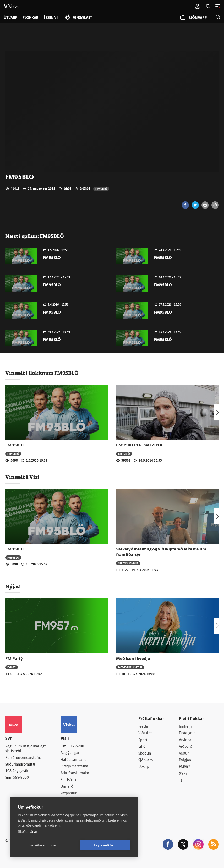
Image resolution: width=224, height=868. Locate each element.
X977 (183, 774)
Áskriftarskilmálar (75, 773)
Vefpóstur (69, 794)
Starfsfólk (68, 780)
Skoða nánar (28, 832)
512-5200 (76, 747)
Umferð (67, 787)
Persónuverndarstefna (23, 758)
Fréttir (143, 727)
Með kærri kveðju (133, 659)
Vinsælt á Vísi (22, 477)
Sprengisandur (128, 563)
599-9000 (21, 778)
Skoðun (145, 754)
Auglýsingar (70, 753)
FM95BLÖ (101, 189)
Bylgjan (185, 760)
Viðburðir (187, 747)
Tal (181, 781)
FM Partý (14, 659)
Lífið (142, 747)
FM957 (12, 667)
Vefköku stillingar (43, 845)
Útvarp (144, 767)
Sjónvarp (146, 760)
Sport (143, 740)
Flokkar (31, 18)
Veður (184, 754)
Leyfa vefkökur (105, 845)
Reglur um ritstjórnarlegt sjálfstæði (25, 749)
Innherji (185, 727)
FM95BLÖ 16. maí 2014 (139, 445)
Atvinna (185, 740)
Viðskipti (146, 733)
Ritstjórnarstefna (74, 766)
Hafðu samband (73, 760)
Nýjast (13, 586)
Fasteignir (187, 733)
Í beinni (51, 18)
